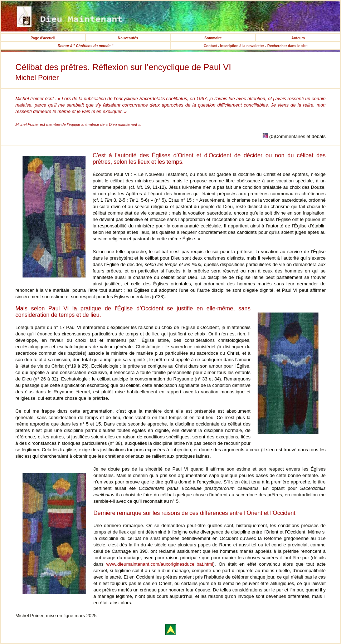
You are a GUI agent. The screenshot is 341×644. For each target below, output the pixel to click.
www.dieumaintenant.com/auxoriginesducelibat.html (160, 564)
